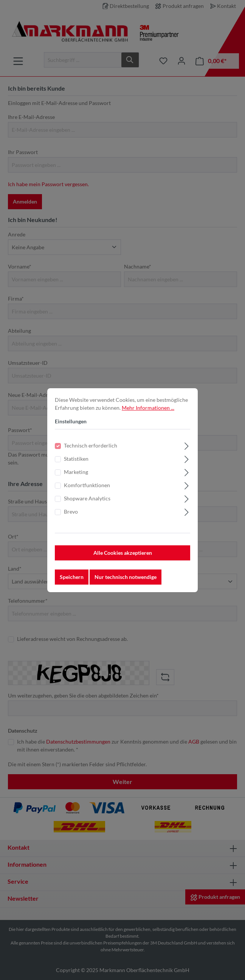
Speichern (72, 585)
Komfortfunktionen (87, 493)
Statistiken (76, 467)
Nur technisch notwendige (126, 585)
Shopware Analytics (87, 506)
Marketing (76, 480)
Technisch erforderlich (91, 453)
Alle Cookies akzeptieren (123, 561)
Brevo (71, 519)
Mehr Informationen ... (148, 416)
